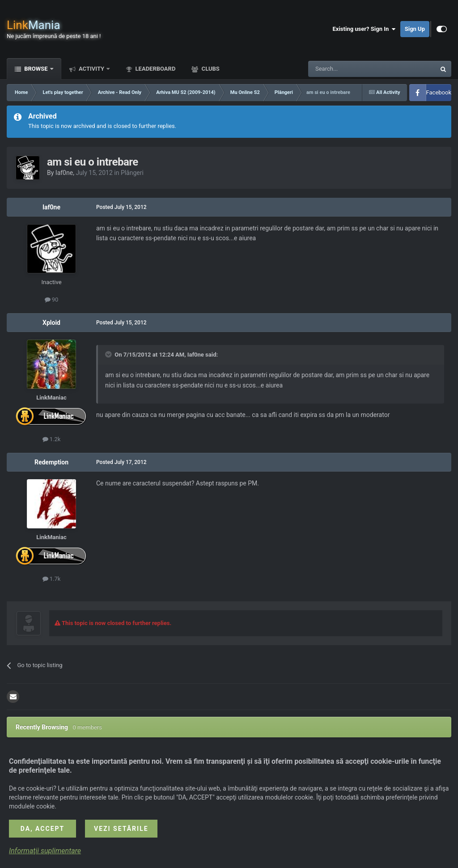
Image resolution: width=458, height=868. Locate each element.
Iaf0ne (64, 173)
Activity (92, 69)
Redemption (51, 462)
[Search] (351, 69)
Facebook (439, 92)
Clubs (210, 69)
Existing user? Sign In (364, 29)
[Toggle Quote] (109, 354)
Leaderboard (155, 69)
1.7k (52, 579)
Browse (36, 69)
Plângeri (132, 173)
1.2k (52, 439)
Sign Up (415, 29)
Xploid (51, 323)
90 (52, 300)
